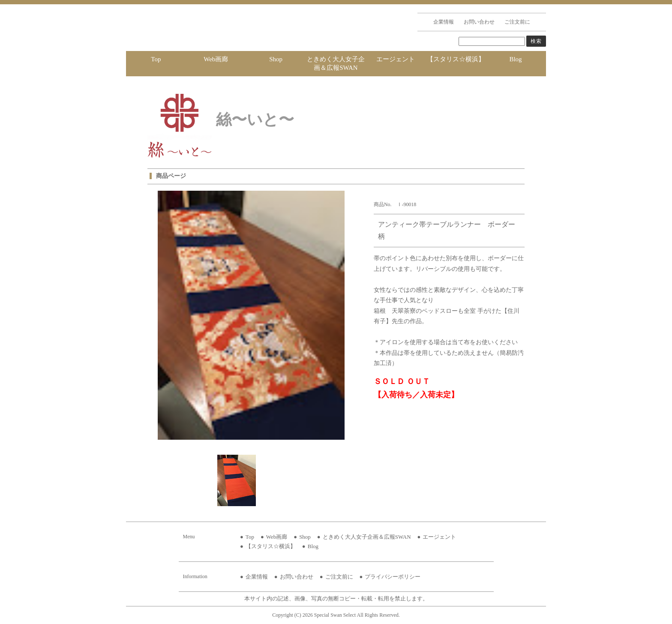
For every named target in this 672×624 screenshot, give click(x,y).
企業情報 (444, 22)
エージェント (396, 59)
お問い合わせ (479, 22)
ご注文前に (517, 22)
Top (156, 59)
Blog (515, 59)
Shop (276, 59)
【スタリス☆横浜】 (456, 59)
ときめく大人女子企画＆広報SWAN (336, 63)
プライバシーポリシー (393, 577)
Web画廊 (216, 59)
